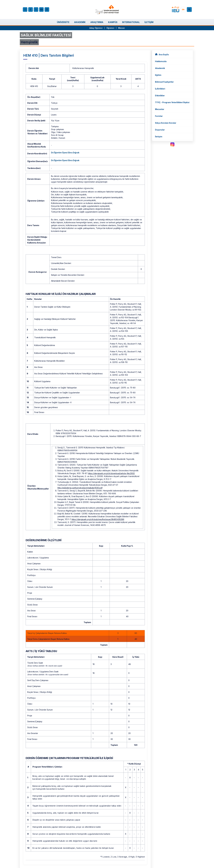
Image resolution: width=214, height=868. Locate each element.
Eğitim (158, 75)
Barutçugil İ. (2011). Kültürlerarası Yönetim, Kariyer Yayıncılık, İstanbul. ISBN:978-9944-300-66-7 (98, 436)
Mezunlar (160, 109)
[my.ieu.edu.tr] (176, 9)
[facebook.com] (30, 10)
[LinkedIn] (47, 10)
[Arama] (190, 10)
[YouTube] (41, 10)
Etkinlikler (160, 96)
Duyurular (160, 130)
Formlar (159, 116)
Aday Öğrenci (96, 28)
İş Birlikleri (160, 89)
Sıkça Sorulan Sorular (166, 123)
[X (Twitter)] (36, 10)
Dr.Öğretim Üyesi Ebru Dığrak (65, 153)
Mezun (121, 28)
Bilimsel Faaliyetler (164, 82)
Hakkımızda (161, 61)
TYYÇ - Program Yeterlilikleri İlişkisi (172, 102)
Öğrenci (111, 28)
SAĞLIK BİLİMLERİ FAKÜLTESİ (46, 35)
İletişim (159, 137)
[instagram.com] (172, 144)
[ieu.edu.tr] (107, 10)
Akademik (160, 68)
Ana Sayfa (162, 54)
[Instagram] (25, 10)
